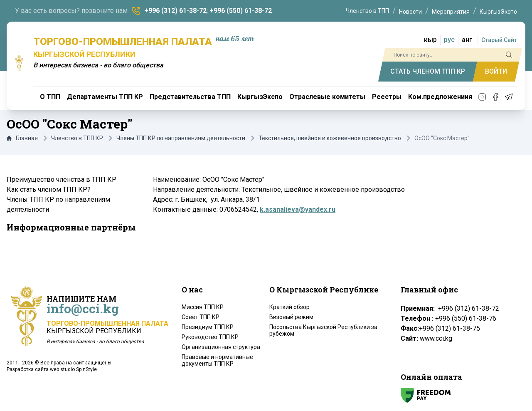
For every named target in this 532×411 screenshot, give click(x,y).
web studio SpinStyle (73, 369)
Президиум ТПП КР (208, 327)
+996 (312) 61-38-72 (175, 11)
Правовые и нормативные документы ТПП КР (217, 360)
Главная (22, 138)
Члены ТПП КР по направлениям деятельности (181, 138)
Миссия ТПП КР (203, 307)
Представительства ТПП (190, 97)
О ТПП (50, 97)
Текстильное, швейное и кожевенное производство (330, 138)
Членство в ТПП (367, 11)
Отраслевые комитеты (327, 97)
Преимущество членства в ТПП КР (62, 180)
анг (467, 40)
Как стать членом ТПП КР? (49, 189)
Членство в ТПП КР (77, 138)
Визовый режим (291, 317)
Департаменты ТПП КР (105, 97)
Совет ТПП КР (201, 317)
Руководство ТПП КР (210, 337)
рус (449, 40)
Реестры (387, 97)
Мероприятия (451, 12)
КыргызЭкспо (498, 12)
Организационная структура (221, 347)
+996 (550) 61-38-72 (241, 11)
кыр (430, 40)
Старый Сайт (499, 40)
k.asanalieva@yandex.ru (298, 209)
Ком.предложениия (440, 97)
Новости (410, 12)
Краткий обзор (289, 307)
